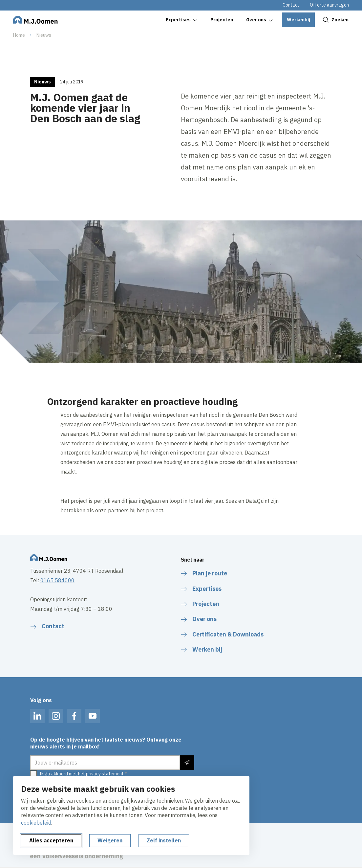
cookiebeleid (36, 823)
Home (19, 35)
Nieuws (44, 35)
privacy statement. (105, 774)
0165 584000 (57, 580)
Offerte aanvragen (329, 5)
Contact (291, 5)
